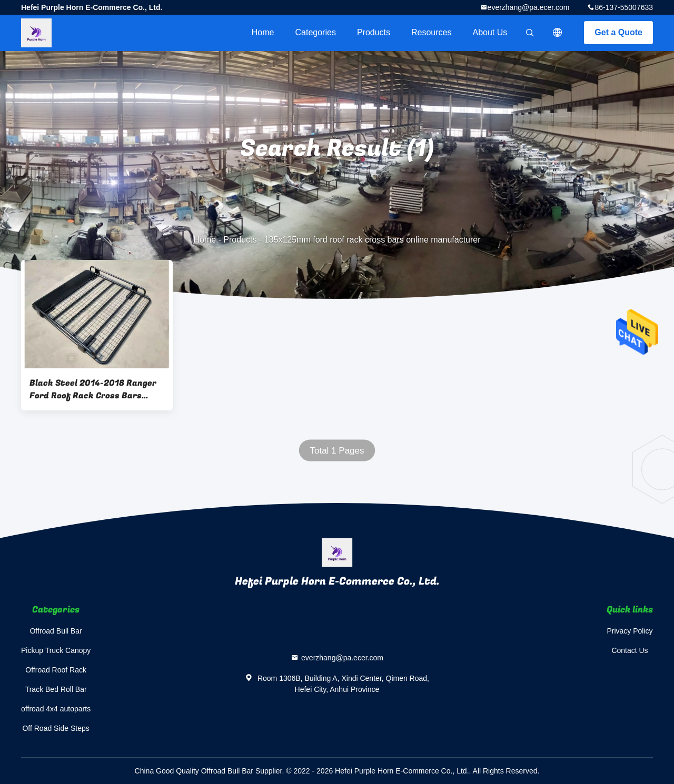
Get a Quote (618, 32)
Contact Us (630, 650)
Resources (431, 32)
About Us (490, 32)
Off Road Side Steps (56, 728)
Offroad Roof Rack (56, 670)
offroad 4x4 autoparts (56, 709)
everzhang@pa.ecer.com (529, 7)
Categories (316, 32)
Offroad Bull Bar (56, 631)
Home (263, 32)
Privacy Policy (630, 631)
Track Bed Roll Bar (56, 689)
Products (374, 32)
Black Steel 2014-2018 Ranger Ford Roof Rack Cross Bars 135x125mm (93, 389)
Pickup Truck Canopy (56, 650)
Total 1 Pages (337, 451)
